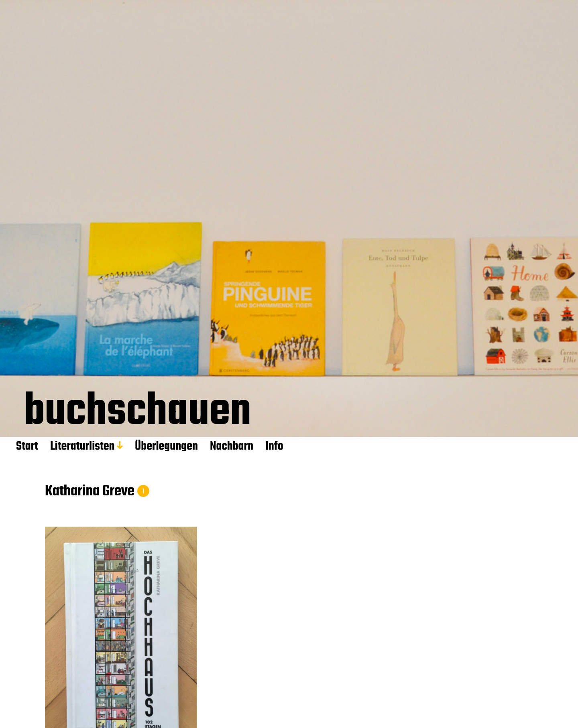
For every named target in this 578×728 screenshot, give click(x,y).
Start (27, 446)
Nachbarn (232, 446)
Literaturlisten (82, 446)
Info (274, 446)
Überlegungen (166, 446)
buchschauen (137, 414)
